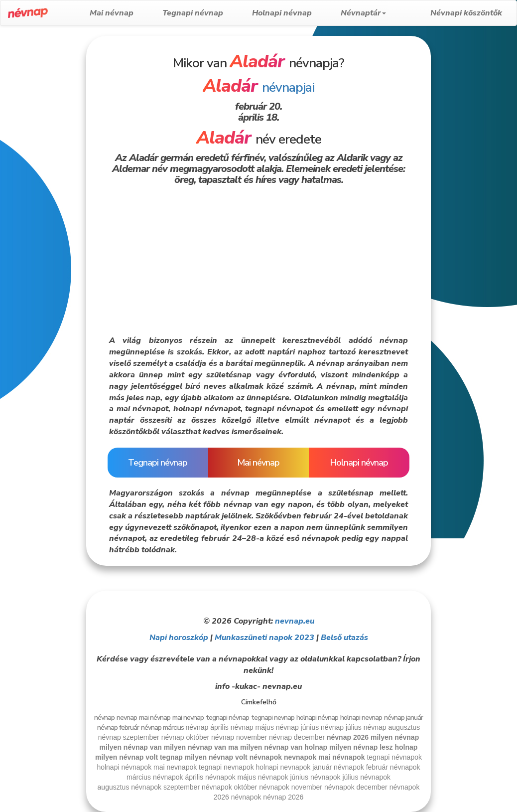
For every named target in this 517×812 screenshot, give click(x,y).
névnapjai (258, 87)
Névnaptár (379, 13)
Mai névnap (127, 13)
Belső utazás (344, 638)
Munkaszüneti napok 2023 (264, 638)
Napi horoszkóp (179, 638)
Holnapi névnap (297, 13)
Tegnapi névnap (208, 13)
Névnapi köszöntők (466, 13)
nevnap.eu (295, 621)
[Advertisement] (43, 185)
